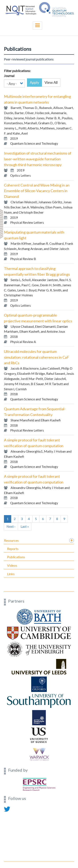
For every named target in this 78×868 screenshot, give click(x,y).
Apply (34, 82)
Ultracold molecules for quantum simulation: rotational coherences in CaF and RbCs (37, 357)
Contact (9, 814)
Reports (13, 549)
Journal (9, 76)
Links (11, 574)
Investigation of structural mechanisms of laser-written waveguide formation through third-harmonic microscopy (38, 159)
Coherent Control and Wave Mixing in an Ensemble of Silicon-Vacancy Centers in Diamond (37, 191)
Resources (11, 540)
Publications (16, 557)
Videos (12, 565)
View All (51, 82)
